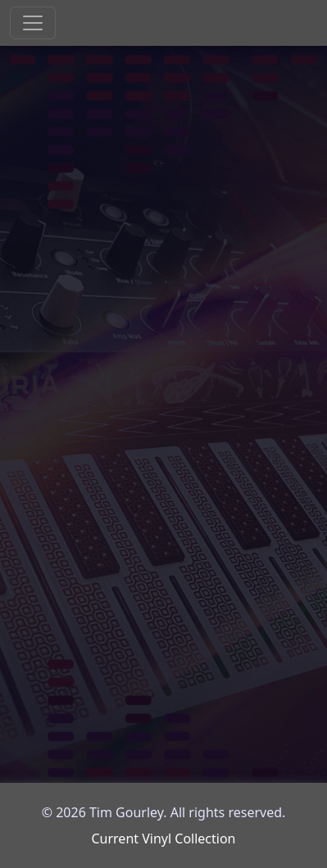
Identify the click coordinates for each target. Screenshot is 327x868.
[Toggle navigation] (33, 23)
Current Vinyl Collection (163, 839)
